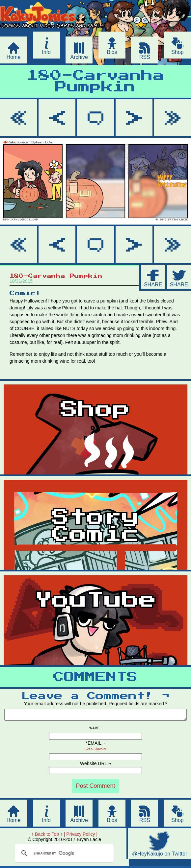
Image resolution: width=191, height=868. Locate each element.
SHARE (153, 285)
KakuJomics (57, 31)
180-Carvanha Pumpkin (96, 82)
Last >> (173, 118)
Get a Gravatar (95, 751)
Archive (79, 57)
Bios (112, 52)
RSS (145, 57)
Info (46, 52)
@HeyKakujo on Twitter (160, 856)
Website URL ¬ (95, 765)
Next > (134, 118)
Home (14, 57)
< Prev (57, 118)
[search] (63, 855)
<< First (18, 118)
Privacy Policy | (82, 836)
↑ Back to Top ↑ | (48, 836)
